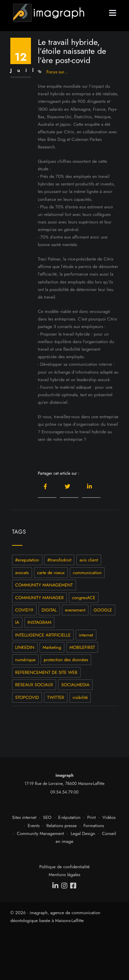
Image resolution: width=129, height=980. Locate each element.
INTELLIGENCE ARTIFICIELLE (43, 635)
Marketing (52, 647)
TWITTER (56, 697)
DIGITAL (49, 610)
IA (17, 622)
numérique (25, 660)
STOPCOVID (27, 697)
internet (86, 635)
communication (87, 573)
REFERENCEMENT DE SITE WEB (46, 672)
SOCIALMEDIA (75, 685)
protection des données (66, 660)
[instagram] (65, 886)
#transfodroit (59, 560)
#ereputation (27, 560)
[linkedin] (56, 886)
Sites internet (24, 817)
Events (34, 826)
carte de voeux (51, 573)
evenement (75, 610)
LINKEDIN (25, 647)
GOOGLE (103, 610)
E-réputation (69, 817)
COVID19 (24, 610)
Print (92, 817)
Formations (94, 826)
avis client (89, 560)
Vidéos (109, 817)
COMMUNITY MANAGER (39, 598)
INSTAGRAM (40, 622)
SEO (47, 817)
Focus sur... (57, 72)
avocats (22, 573)
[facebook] (74, 886)
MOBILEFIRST (82, 647)
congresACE (84, 598)
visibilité (80, 697)
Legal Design (83, 833)
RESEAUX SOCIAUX (34, 685)
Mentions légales (65, 875)
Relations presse (62, 826)
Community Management (40, 833)
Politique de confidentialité (64, 867)
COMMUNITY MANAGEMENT (44, 585)
